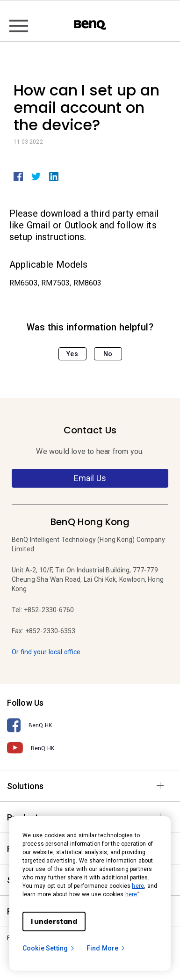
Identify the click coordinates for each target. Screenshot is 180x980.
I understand (54, 921)
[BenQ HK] (90, 726)
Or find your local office (46, 652)
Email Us (90, 478)
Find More (106, 948)
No (108, 354)
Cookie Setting (49, 948)
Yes (72, 354)
